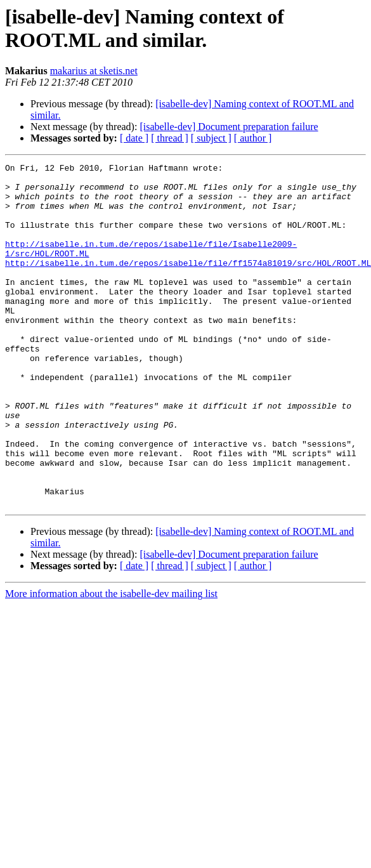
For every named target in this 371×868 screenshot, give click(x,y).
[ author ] (253, 138)
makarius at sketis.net (94, 71)
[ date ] (134, 138)
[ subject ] (211, 138)
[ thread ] (170, 138)
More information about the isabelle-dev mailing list (111, 662)
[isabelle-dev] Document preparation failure (229, 127)
